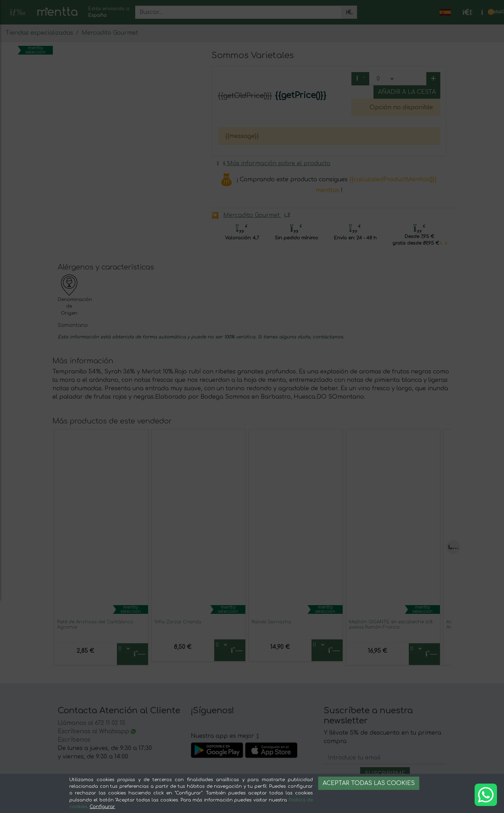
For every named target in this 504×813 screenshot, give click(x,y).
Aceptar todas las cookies (369, 783)
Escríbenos (74, 740)
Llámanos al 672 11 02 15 (92, 723)
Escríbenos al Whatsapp (97, 731)
